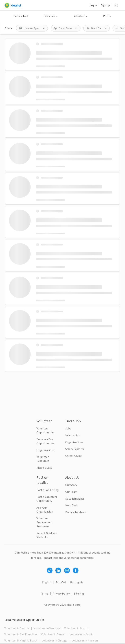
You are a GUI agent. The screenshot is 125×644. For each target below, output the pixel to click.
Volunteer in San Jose (47, 628)
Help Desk (72, 506)
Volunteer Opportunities (45, 431)
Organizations (45, 450)
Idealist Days (44, 468)
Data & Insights (75, 499)
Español (61, 582)
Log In (93, 5)
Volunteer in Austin (82, 634)
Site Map (79, 594)
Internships (73, 435)
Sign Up (106, 5)
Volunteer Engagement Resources (45, 522)
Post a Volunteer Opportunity (47, 499)
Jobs (68, 429)
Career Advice (74, 456)
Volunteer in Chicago (55, 641)
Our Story (71, 485)
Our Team (71, 492)
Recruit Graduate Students (47, 535)
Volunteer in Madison (85, 641)
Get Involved (21, 16)
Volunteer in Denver (53, 634)
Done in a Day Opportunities (45, 441)
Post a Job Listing (48, 490)
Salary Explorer (75, 449)
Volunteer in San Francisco (21, 634)
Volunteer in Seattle (17, 628)
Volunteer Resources (43, 459)
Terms (44, 594)
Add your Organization (45, 510)
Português (77, 582)
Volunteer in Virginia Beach (21, 641)
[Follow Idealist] (50, 570)
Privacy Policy (61, 594)
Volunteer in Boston (77, 628)
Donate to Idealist (77, 512)
